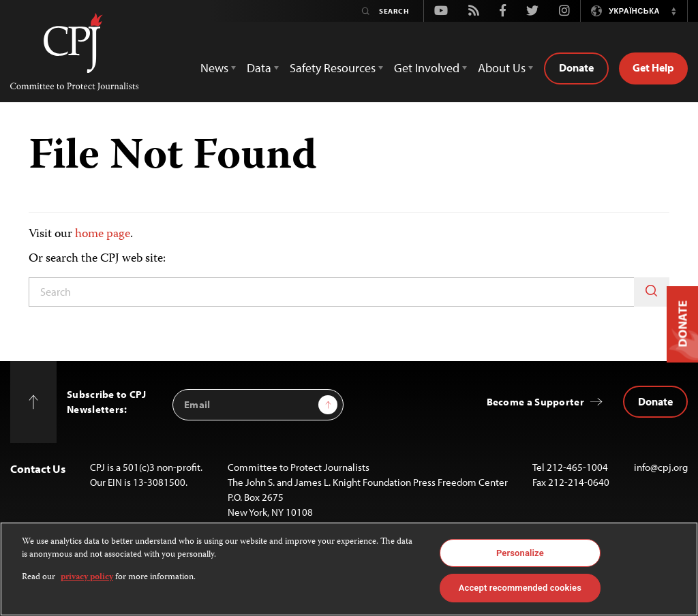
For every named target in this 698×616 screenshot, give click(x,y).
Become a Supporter (535, 402)
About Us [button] (502, 68)
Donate (576, 67)
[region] (349, 569)
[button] (673, 11)
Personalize (520, 553)
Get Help (653, 67)
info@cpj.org (661, 467)
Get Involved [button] (427, 68)
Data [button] (259, 68)
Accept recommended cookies (520, 588)
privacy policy (87, 577)
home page (103, 234)
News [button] (214, 68)
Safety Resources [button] (333, 68)
